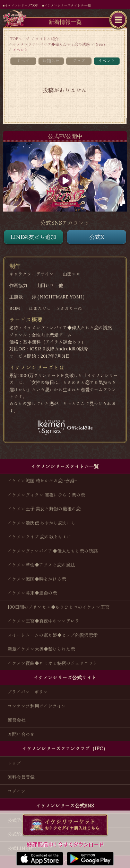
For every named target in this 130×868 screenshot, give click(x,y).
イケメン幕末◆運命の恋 (32, 593)
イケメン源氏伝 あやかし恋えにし (42, 523)
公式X (97, 237)
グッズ (79, 61)
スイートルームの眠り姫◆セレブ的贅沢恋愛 (53, 635)
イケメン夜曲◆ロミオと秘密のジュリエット (53, 663)
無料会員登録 (21, 777)
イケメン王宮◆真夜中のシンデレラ (44, 621)
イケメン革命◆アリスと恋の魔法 (41, 565)
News (100, 44)
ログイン (17, 791)
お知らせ (51, 61)
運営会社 (17, 720)
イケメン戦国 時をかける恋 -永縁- (42, 481)
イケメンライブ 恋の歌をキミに (40, 537)
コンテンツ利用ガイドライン (37, 706)
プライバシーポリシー (30, 692)
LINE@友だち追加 (33, 237)
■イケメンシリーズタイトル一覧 (67, 5)
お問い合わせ (21, 734)
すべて (23, 61)
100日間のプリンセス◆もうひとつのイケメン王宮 (59, 607)
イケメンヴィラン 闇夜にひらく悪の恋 (46, 495)
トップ (14, 763)
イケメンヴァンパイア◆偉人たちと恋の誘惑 (51, 44)
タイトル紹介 (47, 39)
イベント (107, 61)
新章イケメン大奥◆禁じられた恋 (41, 649)
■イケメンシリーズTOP (20, 5)
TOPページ (20, 39)
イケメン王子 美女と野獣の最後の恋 (44, 509)
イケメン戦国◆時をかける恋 (37, 579)
